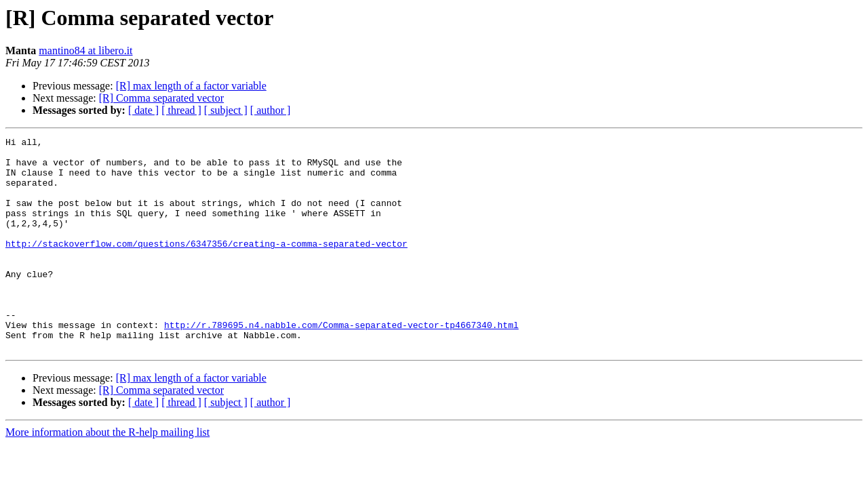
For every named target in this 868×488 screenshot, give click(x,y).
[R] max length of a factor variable (191, 86)
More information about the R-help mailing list (107, 475)
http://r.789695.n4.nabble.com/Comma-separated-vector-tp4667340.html (341, 363)
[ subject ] (226, 110)
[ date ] (143, 110)
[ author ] (271, 110)
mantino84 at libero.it (85, 50)
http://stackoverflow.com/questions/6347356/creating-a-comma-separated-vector (206, 266)
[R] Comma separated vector (161, 98)
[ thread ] (181, 110)
